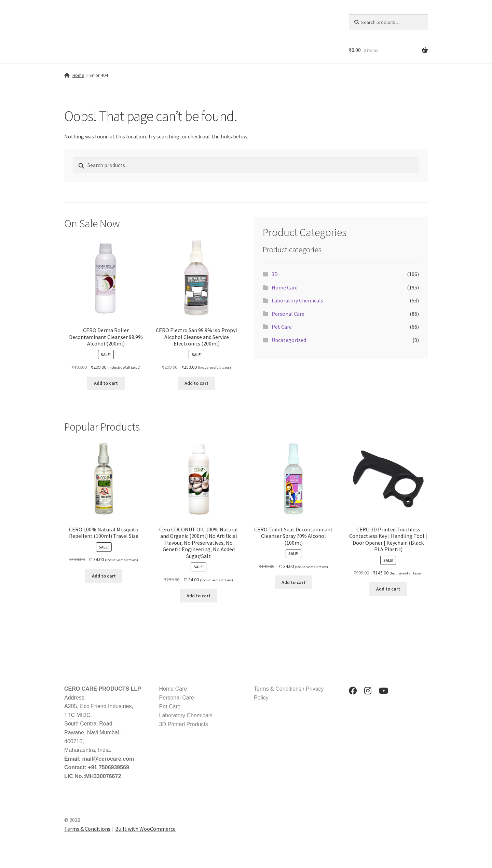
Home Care (285, 287)
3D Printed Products (184, 724)
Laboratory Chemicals (297, 300)
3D (275, 274)
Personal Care (288, 314)
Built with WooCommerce (145, 829)
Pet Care (282, 327)
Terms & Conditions (87, 829)
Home (78, 75)
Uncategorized (289, 340)
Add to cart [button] (106, 383)
